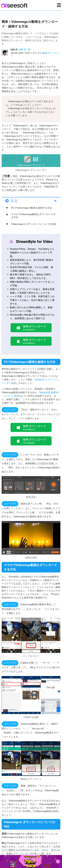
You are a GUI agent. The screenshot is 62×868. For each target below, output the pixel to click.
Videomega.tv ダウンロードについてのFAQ (34, 224)
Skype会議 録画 (47, 392)
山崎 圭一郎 (24, 49)
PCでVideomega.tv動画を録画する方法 (32, 208)
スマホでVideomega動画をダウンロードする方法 (33, 216)
